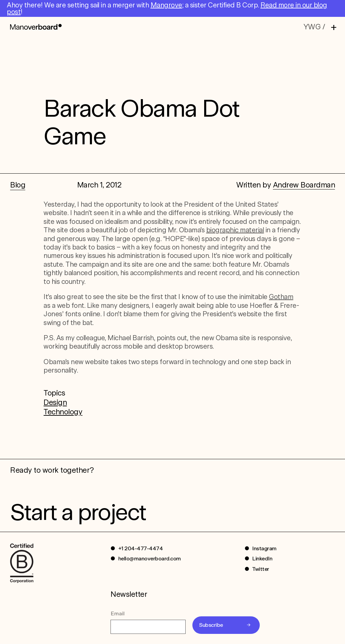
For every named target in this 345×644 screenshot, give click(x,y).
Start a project (78, 512)
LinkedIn (262, 559)
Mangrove (166, 5)
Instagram (264, 548)
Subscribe (211, 625)
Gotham (281, 297)
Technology (63, 412)
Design (55, 402)
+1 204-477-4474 (141, 548)
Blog (18, 185)
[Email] (148, 627)
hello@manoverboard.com (150, 559)
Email (118, 613)
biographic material (235, 230)
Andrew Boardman (304, 185)
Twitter (261, 569)
